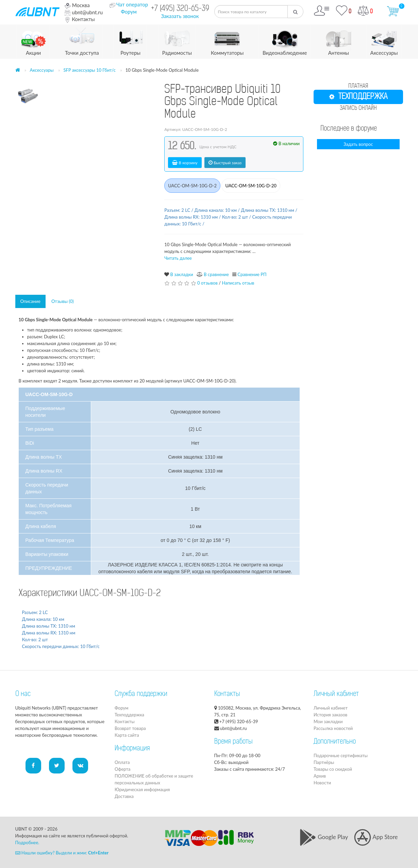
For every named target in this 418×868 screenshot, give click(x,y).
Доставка (124, 796)
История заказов (330, 715)
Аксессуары (384, 40)
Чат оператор (132, 4)
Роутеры (130, 40)
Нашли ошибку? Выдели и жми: (62, 853)
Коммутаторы (227, 40)
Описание (30, 301)
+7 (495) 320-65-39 (180, 9)
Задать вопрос (358, 144)
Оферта (122, 769)
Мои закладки (328, 721)
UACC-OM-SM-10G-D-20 (251, 186)
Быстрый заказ (225, 163)
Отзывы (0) (63, 301)
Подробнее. (27, 843)
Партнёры (324, 762)
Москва (77, 5)
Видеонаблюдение (285, 40)
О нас (23, 694)
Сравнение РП (252, 274)
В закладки (182, 274)
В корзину (185, 163)
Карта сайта (127, 735)
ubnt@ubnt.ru (84, 12)
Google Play (324, 837)
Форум (129, 12)
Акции (34, 40)
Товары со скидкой (333, 769)
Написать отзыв (238, 283)
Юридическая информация (142, 789)
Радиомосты (177, 40)
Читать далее (178, 258)
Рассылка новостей (333, 728)
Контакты (80, 19)
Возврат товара (130, 728)
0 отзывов (207, 283)
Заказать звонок (180, 16)
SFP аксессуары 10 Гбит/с (90, 70)
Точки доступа (82, 40)
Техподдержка (129, 715)
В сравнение (216, 274)
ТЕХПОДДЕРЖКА (358, 97)
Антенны (339, 40)
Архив (320, 776)
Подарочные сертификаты (341, 755)
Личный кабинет (331, 708)
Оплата (122, 762)
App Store (376, 837)
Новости (322, 783)
